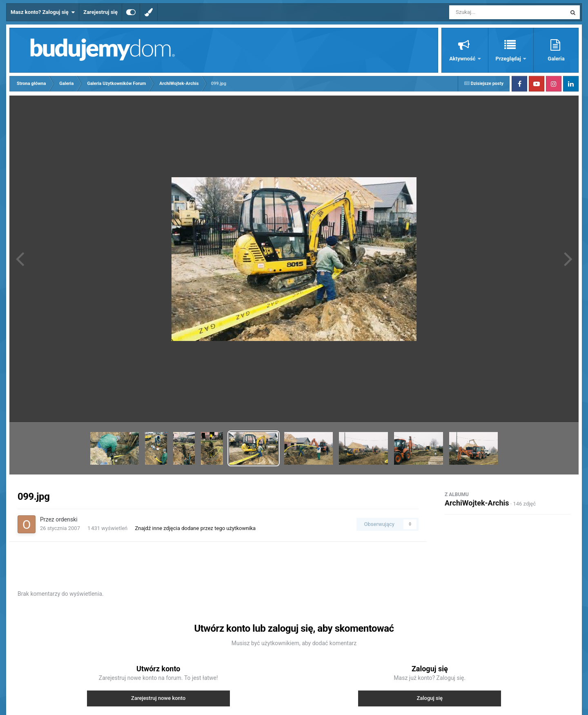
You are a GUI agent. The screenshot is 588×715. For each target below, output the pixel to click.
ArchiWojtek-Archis (477, 503)
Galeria (556, 59)
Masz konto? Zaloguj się (43, 12)
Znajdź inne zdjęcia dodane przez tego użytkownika (195, 528)
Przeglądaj (509, 59)
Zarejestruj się (100, 12)
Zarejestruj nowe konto (158, 698)
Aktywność (463, 59)
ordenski (66, 519)
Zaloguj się (430, 698)
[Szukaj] (489, 12)
